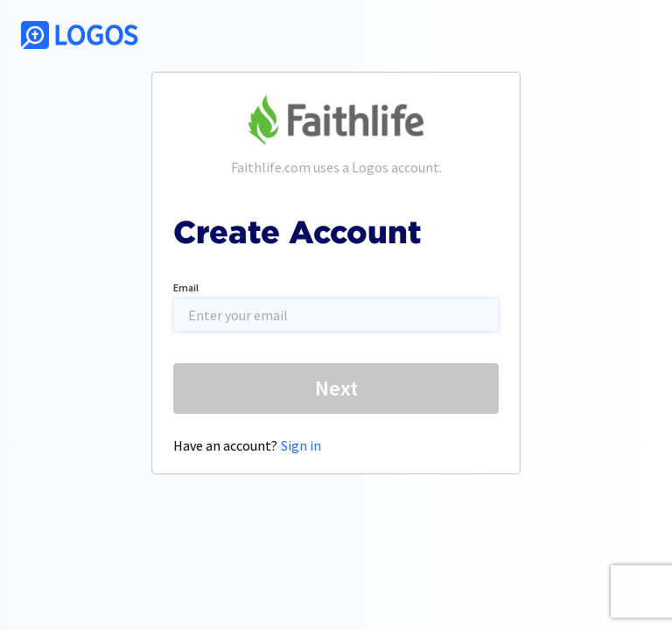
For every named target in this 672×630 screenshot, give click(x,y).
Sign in (301, 445)
